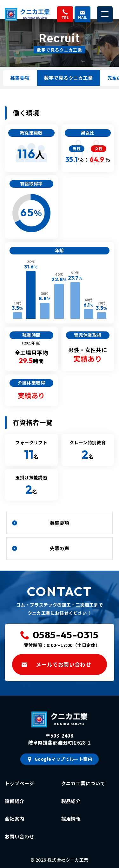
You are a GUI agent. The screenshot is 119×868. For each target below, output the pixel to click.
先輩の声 (60, 548)
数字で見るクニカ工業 (69, 78)
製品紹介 (71, 801)
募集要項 (20, 78)
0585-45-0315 (66, 635)
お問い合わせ (19, 836)
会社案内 (15, 819)
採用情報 (71, 819)
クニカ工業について (83, 783)
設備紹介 (15, 801)
